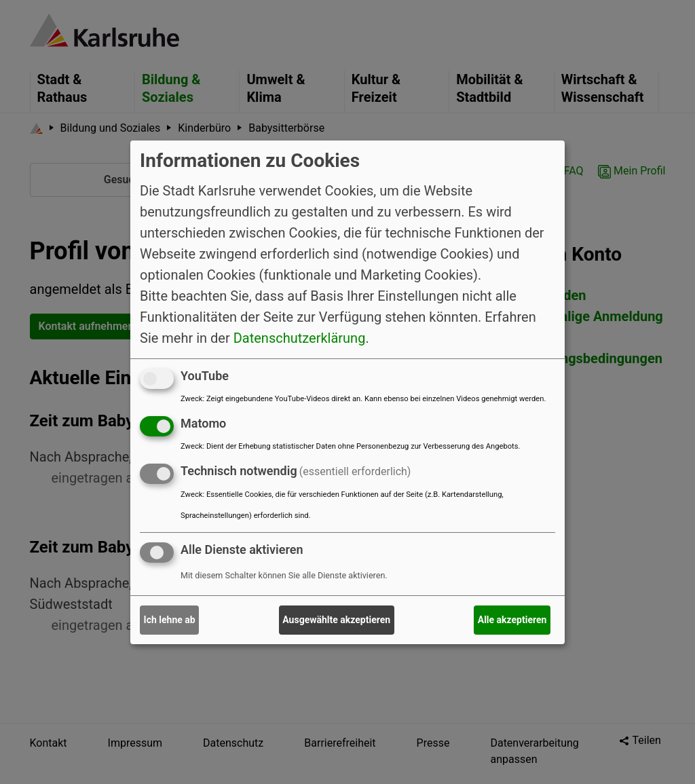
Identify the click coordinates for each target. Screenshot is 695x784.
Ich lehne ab (170, 620)
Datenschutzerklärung (300, 338)
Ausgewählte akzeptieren (336, 620)
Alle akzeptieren (512, 620)
